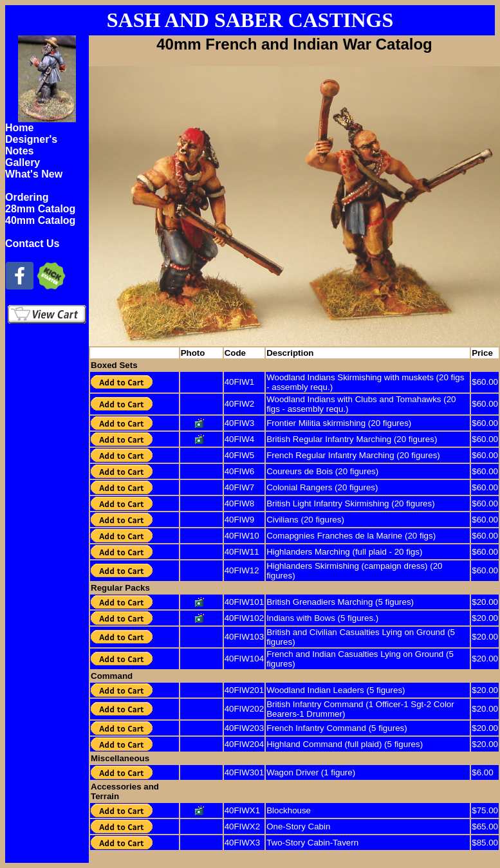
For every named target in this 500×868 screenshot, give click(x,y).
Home (19, 128)
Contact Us (32, 244)
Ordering (27, 197)
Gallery (23, 162)
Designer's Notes (31, 145)
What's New (34, 174)
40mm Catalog (40, 220)
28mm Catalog (40, 209)
